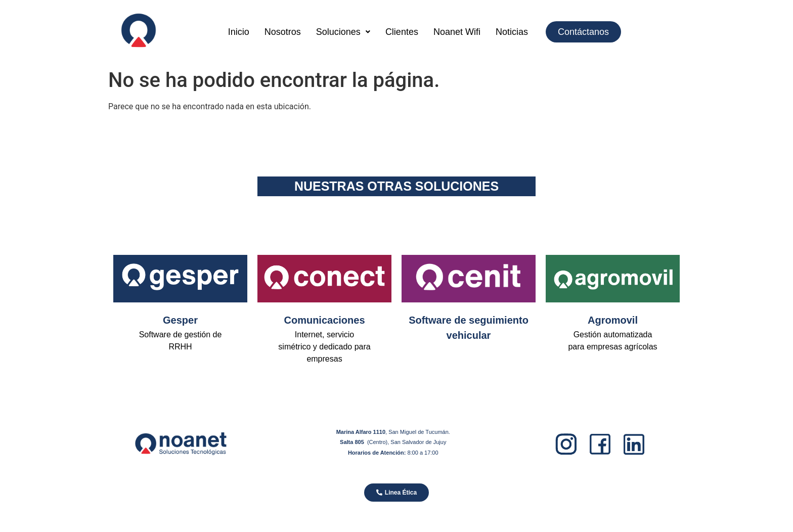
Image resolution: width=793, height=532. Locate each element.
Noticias (512, 32)
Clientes (402, 32)
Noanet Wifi (457, 32)
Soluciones (343, 32)
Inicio (239, 32)
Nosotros (283, 32)
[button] (343, 32)
